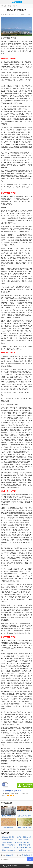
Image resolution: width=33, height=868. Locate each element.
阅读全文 (23, 14)
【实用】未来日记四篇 (8, 850)
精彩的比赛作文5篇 (7, 840)
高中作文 (16, 6)
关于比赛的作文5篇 (23, 840)
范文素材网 (15, 866)
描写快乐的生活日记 (23, 842)
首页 (10, 6)
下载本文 (29, 14)
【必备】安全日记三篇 (24, 845)
